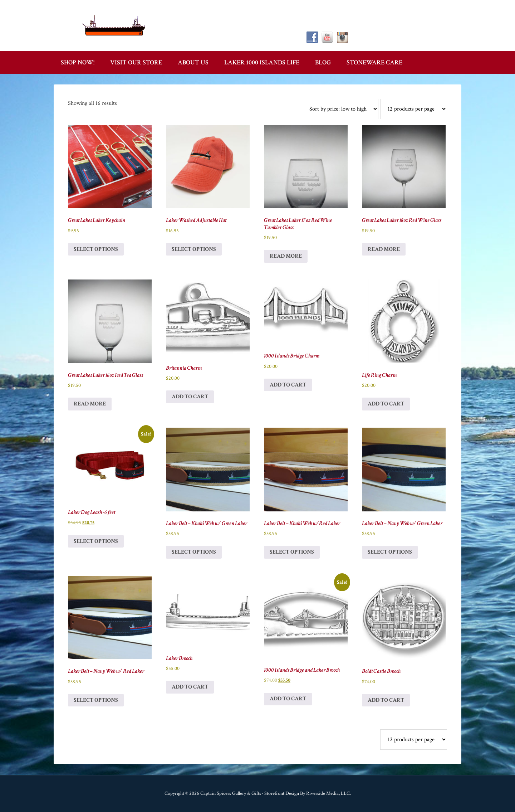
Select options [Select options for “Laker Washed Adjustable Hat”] (194, 249)
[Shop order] (340, 109)
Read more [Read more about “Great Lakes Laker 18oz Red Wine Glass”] (384, 249)
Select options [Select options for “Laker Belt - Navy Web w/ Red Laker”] (96, 700)
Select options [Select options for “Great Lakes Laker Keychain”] (96, 249)
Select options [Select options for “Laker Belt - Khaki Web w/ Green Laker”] (194, 552)
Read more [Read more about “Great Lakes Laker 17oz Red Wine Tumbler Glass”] (286, 256)
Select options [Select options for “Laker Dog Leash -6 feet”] (96, 541)
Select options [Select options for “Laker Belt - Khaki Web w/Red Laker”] (292, 552)
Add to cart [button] (190, 397)
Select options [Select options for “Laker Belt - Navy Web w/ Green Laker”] (390, 552)
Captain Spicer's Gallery (114, 25)
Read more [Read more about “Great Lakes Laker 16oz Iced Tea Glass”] (90, 404)
